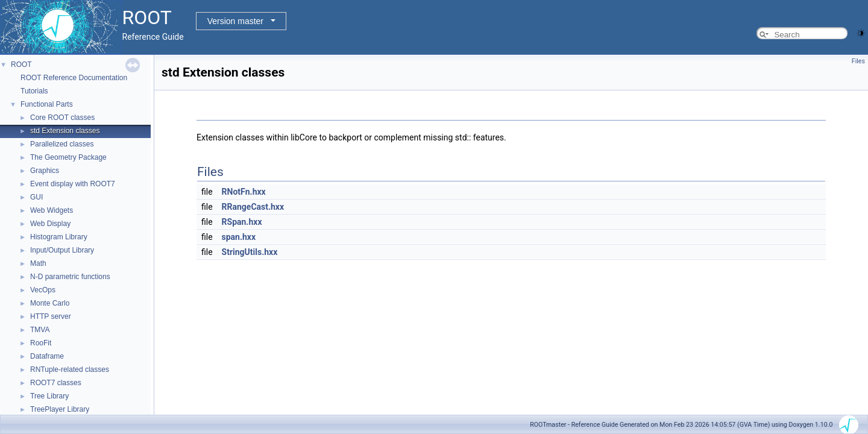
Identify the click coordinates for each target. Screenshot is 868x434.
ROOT (21, 64)
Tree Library (49, 396)
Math (38, 263)
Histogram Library (59, 237)
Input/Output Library (62, 250)
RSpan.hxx (242, 222)
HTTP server (51, 316)
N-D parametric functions (70, 277)
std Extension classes (65, 131)
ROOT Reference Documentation (74, 78)
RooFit (41, 343)
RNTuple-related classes (70, 370)
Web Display (50, 224)
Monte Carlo (50, 303)
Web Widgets (52, 210)
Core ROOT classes (62, 118)
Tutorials (34, 91)
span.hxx (239, 237)
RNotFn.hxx (244, 192)
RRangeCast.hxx (253, 207)
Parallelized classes (62, 144)
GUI (36, 197)
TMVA (40, 330)
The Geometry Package (68, 157)
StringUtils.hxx (250, 252)
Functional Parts (47, 104)
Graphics (45, 171)
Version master (235, 21)
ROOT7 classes (56, 383)
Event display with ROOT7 (73, 184)
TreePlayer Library (60, 409)
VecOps (43, 290)
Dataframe (47, 356)
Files (858, 61)
